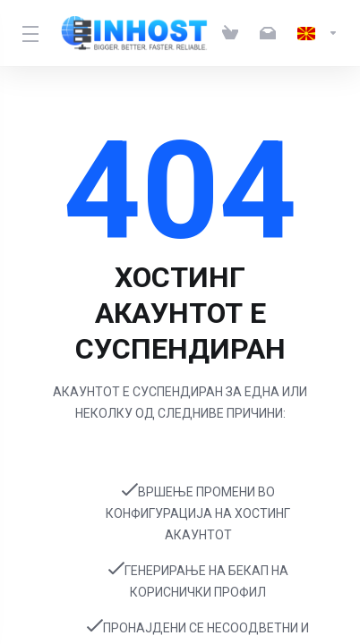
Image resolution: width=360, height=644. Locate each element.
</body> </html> (180, 322)
